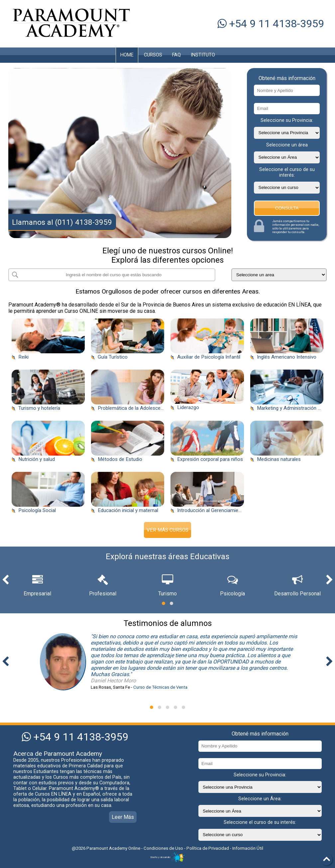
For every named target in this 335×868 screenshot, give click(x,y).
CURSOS (153, 55)
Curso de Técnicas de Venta (160, 687)
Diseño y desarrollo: (167, 857)
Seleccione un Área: (260, 799)
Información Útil (248, 848)
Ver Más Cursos (167, 530)
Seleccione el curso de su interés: (287, 172)
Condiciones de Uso (164, 848)
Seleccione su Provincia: (287, 120)
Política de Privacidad (208, 848)
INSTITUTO (203, 55)
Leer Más (123, 817)
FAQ (176, 55)
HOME (127, 55)
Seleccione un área (287, 145)
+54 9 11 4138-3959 (271, 24)
